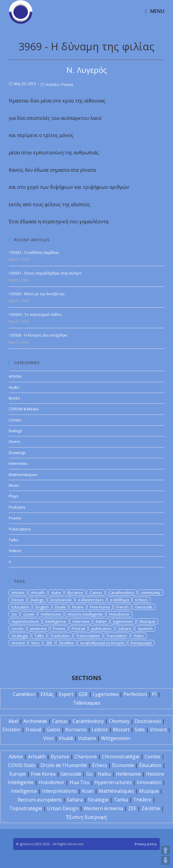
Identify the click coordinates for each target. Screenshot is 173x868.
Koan (88, 791)
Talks (13, 540)
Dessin (18, 600)
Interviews (18, 463)
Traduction (60, 636)
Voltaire (87, 738)
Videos (15, 551)
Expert (66, 694)
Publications (20, 529)
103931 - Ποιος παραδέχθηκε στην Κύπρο (45, 273)
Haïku (104, 774)
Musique (147, 621)
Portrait (78, 629)
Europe (18, 774)
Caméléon (24, 694)
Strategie (20, 636)
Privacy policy (146, 844)
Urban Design (63, 808)
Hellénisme (128, 774)
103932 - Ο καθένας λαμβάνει (34, 253)
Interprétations (59, 791)
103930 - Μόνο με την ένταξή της (37, 294)
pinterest (38, 629)
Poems (67, 85)
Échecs (100, 765)
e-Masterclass (91, 600)
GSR (83, 694)
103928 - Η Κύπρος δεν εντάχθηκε (38, 335)
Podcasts (17, 507)
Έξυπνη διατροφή (86, 817)
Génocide (71, 774)
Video (139, 636)
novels (18, 629)
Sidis (140, 730)
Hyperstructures (113, 782)
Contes (15, 420)
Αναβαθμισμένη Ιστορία (102, 643)
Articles (52, 85)
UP (166, 850)
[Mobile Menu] (155, 11)
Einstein (11, 730)
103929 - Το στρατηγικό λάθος (35, 315)
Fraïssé (33, 730)
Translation (117, 636)
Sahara (125, 629)
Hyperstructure (25, 621)
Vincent (18, 643)
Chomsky (119, 721)
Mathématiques (116, 791)
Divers (15, 441)
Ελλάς (47, 694)
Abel (13, 721)
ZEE (49, 643)
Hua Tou (79, 782)
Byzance (75, 593)
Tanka (121, 800)
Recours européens (40, 800)
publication (101, 629)
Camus (96, 593)
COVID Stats (22, 765)
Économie (123, 765)
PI (154, 694)
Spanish (145, 629)
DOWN (166, 861)
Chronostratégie (121, 757)
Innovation (149, 782)
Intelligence (56, 621)
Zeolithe (66, 643)
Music (14, 485)
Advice (16, 757)
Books (14, 398)
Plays (14, 496)
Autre (56, 593)
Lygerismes (106, 694)
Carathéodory (88, 721)
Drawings (17, 453)
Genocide (144, 607)
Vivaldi (66, 738)
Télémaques (87, 703)
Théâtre (142, 800)
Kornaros (76, 730)
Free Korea (100, 607)
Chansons (86, 757)
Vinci (35, 643)
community (151, 593)
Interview (81, 621)
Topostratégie (26, 808)
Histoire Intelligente (85, 614)
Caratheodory (121, 593)
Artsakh (38, 593)
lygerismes (123, 621)
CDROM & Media (24, 409)
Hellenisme (51, 614)
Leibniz (100, 730)
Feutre (78, 607)
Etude (60, 607)
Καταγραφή (141, 643)
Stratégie (98, 800)
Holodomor (119, 614)
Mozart (121, 730)
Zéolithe (151, 808)
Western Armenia (103, 808)
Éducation (150, 765)
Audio (14, 387)
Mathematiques (23, 474)
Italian (101, 621)
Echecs (142, 600)
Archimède (35, 721)
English (42, 607)
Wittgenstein (116, 738)
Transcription (88, 636)
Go (14, 614)
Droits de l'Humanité (64, 765)
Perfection (135, 694)
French (122, 607)
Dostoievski (61, 600)
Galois (53, 730)
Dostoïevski (148, 721)
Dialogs (15, 431)
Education (20, 607)
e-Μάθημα (119, 600)
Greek (29, 614)
